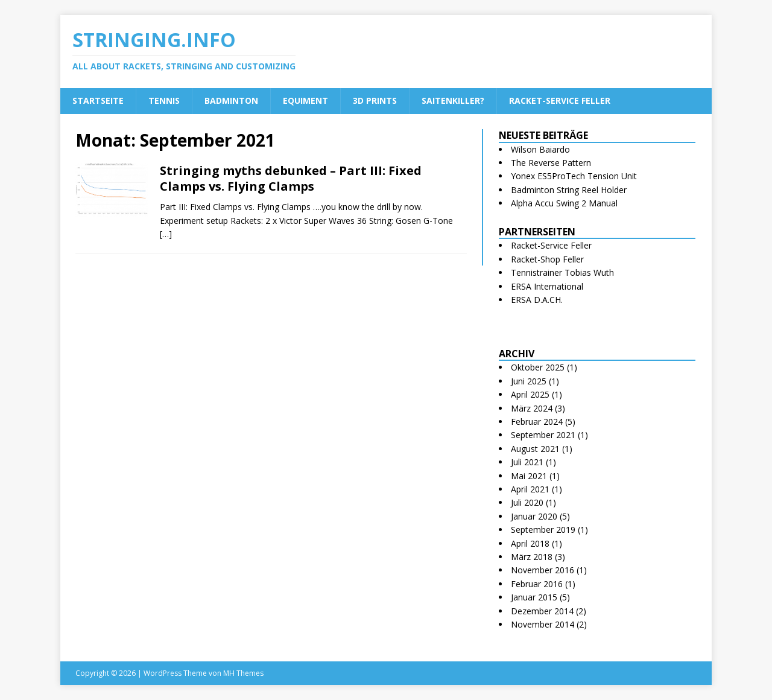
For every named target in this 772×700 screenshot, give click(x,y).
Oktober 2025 (538, 367)
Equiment (305, 100)
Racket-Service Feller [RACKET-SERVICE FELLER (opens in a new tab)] (560, 100)
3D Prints (375, 100)
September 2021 (543, 435)
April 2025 (530, 394)
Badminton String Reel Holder (569, 190)
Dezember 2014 (542, 611)
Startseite (98, 100)
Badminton (231, 100)
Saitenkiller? (453, 100)
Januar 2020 (534, 516)
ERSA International (547, 286)
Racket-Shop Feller (547, 259)
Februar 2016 (537, 584)
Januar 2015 (534, 597)
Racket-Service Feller (551, 245)
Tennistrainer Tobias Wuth (562, 272)
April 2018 (530, 543)
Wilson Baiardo (540, 149)
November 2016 (543, 570)
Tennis (164, 100)
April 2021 (530, 489)
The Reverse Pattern (551, 163)
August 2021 (535, 449)
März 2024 (532, 408)
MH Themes (243, 673)
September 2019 (543, 530)
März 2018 (532, 557)
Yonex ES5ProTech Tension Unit (574, 176)
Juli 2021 (527, 462)
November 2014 (543, 624)
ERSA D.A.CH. (537, 300)
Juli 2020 (527, 502)
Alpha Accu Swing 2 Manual (564, 203)
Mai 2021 (529, 476)
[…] (166, 234)
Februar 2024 (537, 422)
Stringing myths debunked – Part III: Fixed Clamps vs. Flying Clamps (291, 178)
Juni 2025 (529, 381)
